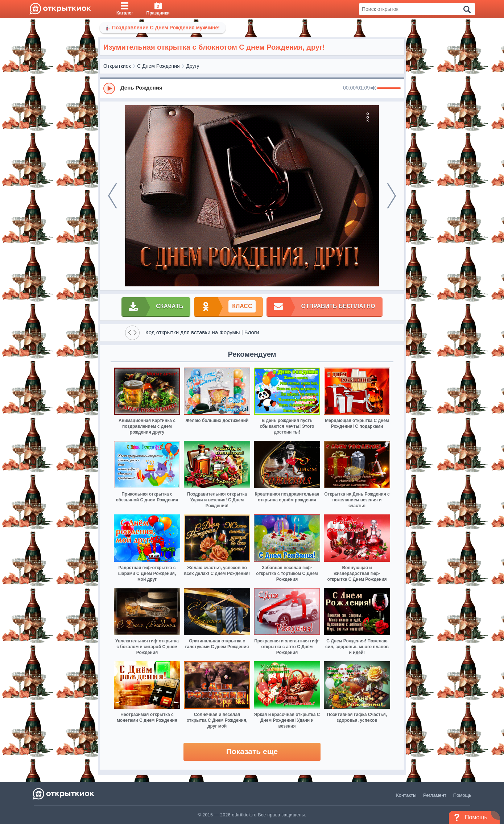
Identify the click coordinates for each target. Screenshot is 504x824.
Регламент (435, 795)
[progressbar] (389, 88)
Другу (193, 66)
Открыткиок (117, 66)
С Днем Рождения (158, 66)
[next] (392, 196)
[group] (252, 88)
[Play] (109, 88)
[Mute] (373, 88)
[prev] (112, 196)
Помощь (462, 795)
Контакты (406, 795)
